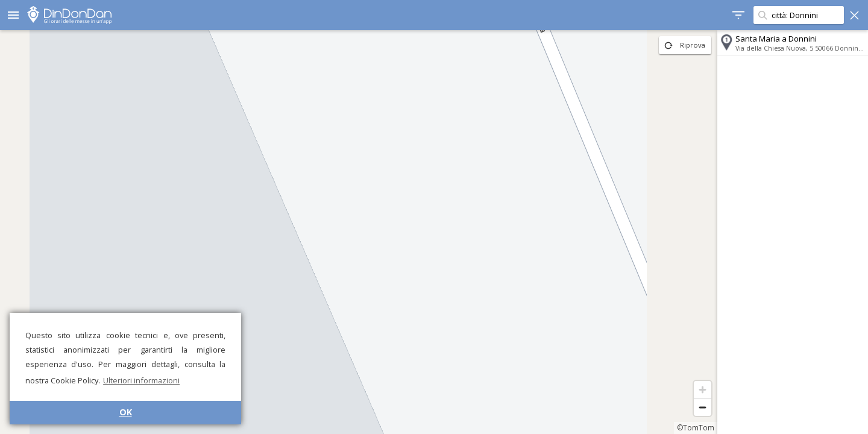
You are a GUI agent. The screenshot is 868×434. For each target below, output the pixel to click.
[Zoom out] (703, 407)
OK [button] (126, 412)
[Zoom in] (703, 390)
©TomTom (696, 428)
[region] (359, 232)
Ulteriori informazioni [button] (141, 380)
